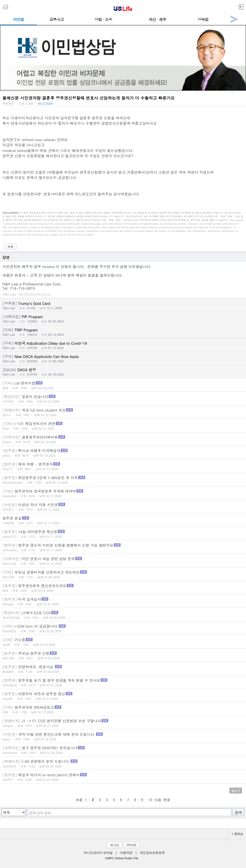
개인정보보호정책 (152, 853)
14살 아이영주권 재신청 (123, 534)
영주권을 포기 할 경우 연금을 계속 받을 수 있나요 (123, 682)
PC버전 (131, 845)
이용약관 (126, 853)
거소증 (123, 642)
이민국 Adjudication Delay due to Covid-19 (123, 345)
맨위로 (237, 834)
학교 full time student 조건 (123, 412)
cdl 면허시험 (123, 385)
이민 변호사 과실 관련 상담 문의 (123, 561)
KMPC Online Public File (122, 858)
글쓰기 (236, 791)
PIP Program (123, 319)
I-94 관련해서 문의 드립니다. (123, 763)
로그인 (115, 845)
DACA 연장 (123, 372)
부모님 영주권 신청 (123, 655)
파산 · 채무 (157, 19)
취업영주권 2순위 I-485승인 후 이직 (123, 480)
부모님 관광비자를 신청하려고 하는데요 (123, 574)
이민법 (18, 19)
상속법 (203, 19)
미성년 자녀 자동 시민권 (123, 507)
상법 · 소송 (103, 19)
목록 (10, 247)
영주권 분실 (123, 520)
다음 (158, 800)
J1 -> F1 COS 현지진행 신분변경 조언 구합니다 (123, 723)
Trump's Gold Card (123, 305)
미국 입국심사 (123, 601)
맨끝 (167, 800)
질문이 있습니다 (123, 399)
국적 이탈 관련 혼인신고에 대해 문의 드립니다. (123, 736)
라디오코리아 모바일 (98, 853)
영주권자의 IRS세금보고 (123, 709)
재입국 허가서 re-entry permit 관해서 (123, 777)
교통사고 (57, 19)
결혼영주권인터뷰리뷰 (123, 439)
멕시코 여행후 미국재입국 (123, 453)
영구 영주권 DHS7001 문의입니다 (123, 750)
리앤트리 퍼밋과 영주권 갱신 (123, 696)
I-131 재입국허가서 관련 (123, 426)
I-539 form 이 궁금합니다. (123, 628)
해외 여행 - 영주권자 (123, 466)
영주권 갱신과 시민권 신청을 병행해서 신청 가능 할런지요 (123, 547)
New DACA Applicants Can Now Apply (123, 358)
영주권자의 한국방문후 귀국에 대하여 (123, 493)
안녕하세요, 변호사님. (123, 669)
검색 (238, 812)
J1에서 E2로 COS (123, 615)
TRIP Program (123, 332)
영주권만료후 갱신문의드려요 (123, 588)
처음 (79, 800)
